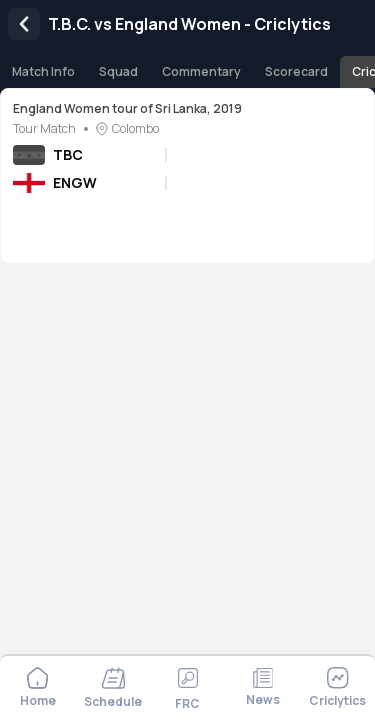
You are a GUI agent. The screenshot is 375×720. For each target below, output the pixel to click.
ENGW (75, 182)
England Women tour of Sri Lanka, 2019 (127, 109)
